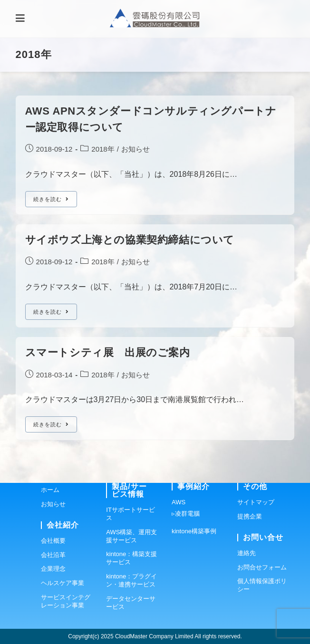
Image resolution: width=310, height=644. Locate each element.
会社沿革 (53, 555)
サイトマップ (256, 502)
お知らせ (136, 149)
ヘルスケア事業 (63, 583)
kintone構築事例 (194, 531)
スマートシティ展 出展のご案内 (108, 352)
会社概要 (53, 541)
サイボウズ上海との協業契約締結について (130, 240)
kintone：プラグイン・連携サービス (131, 580)
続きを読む (55, 201)
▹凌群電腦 (186, 514)
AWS (179, 502)
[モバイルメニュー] (20, 19)
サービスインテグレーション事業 (66, 601)
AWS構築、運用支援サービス (131, 536)
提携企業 (250, 516)
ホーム (50, 490)
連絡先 (247, 553)
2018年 (103, 149)
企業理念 (53, 569)
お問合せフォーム (262, 567)
